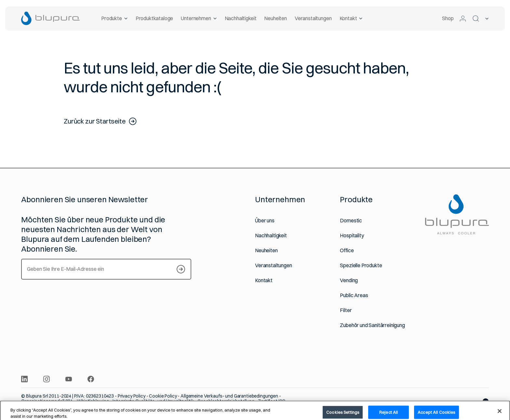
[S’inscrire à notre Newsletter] (181, 269)
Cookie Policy (163, 396)
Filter (346, 310)
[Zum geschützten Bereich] (463, 19)
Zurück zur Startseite (101, 121)
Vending (349, 280)
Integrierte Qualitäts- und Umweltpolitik (154, 401)
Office (347, 250)
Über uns (265, 221)
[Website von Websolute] (486, 401)
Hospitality (352, 236)
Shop (448, 18)
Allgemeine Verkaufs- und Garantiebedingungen (229, 396)
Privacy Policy (132, 396)
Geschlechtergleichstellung (226, 401)
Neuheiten (275, 18)
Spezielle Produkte (361, 265)
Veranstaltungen (313, 18)
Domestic (351, 221)
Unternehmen (199, 18)
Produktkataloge (154, 18)
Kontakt (351, 18)
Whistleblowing (93, 401)
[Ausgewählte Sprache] (487, 19)
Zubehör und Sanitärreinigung (372, 325)
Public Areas (354, 295)
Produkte (114, 18)
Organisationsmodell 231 (47, 401)
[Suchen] (476, 19)
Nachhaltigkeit (240, 18)
